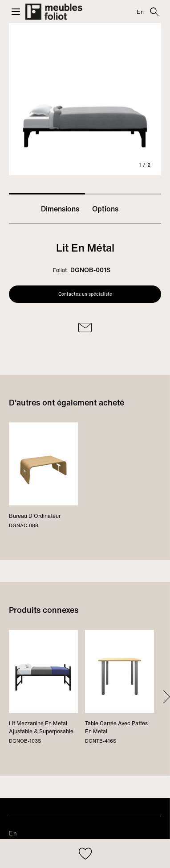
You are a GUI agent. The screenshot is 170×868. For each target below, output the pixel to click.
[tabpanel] (85, 99)
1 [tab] (47, 194)
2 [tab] (123, 194)
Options (105, 209)
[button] (16, 12)
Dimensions (60, 209)
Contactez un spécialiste (85, 294)
